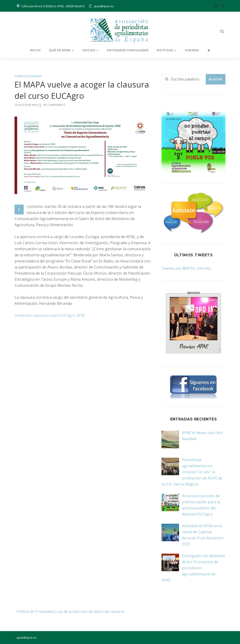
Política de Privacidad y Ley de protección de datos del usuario (70, 611)
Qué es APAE (60, 50)
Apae (34, 105)
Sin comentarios (54, 105)
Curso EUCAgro (28, 76)
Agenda (192, 50)
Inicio (35, 50)
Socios (89, 50)
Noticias (165, 50)
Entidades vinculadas (128, 50)
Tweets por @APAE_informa (186, 268)
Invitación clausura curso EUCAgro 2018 (50, 315)
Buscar (216, 79)
